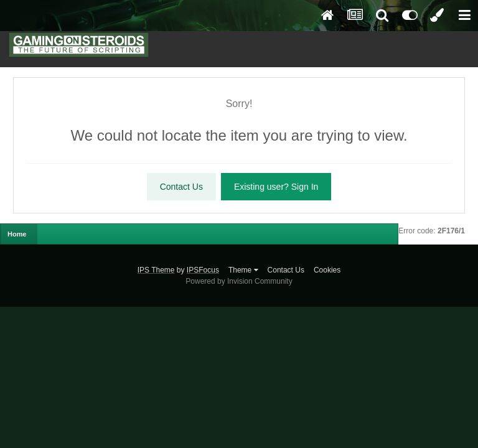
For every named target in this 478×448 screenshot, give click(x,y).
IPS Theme (156, 270)
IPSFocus (203, 270)
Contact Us (181, 187)
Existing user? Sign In (276, 187)
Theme (243, 270)
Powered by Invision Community (239, 281)
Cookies (327, 270)
